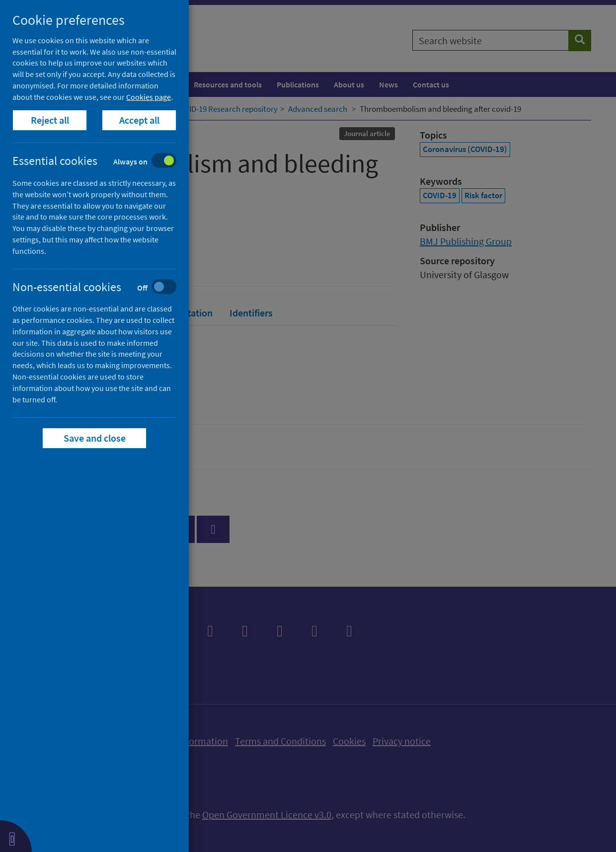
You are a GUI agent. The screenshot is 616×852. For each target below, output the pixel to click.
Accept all (139, 120)
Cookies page (149, 97)
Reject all (50, 120)
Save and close (95, 438)
